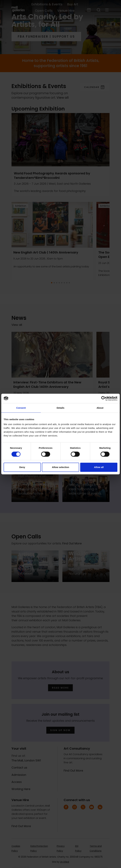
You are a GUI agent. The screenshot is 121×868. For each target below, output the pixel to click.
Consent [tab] (21, 408)
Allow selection (60, 467)
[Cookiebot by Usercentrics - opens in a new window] (104, 398)
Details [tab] (60, 408)
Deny (22, 467)
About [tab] (100, 408)
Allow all (99, 467)
